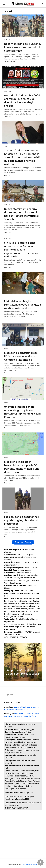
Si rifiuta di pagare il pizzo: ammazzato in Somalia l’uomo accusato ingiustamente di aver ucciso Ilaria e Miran (22, 250)
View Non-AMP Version (30, 864)
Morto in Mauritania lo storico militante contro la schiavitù (21, 708)
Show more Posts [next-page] (22, 542)
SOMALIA (7, 40)
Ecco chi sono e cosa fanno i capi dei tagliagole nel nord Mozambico (22, 520)
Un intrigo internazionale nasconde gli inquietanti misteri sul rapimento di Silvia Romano (22, 412)
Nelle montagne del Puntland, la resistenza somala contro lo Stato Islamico (23, 47)
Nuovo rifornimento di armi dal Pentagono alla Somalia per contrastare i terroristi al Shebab (21, 214)
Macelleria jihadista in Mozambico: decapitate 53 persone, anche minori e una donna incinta (22, 467)
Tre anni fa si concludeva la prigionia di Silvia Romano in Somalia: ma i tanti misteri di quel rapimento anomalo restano (22, 157)
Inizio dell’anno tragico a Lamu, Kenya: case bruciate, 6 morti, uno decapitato (23, 305)
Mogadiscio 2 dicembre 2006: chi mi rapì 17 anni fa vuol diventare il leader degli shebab (22, 101)
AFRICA (7, 146)
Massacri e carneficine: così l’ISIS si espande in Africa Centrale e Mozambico (21, 356)
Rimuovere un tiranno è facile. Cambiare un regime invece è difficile (22, 715)
